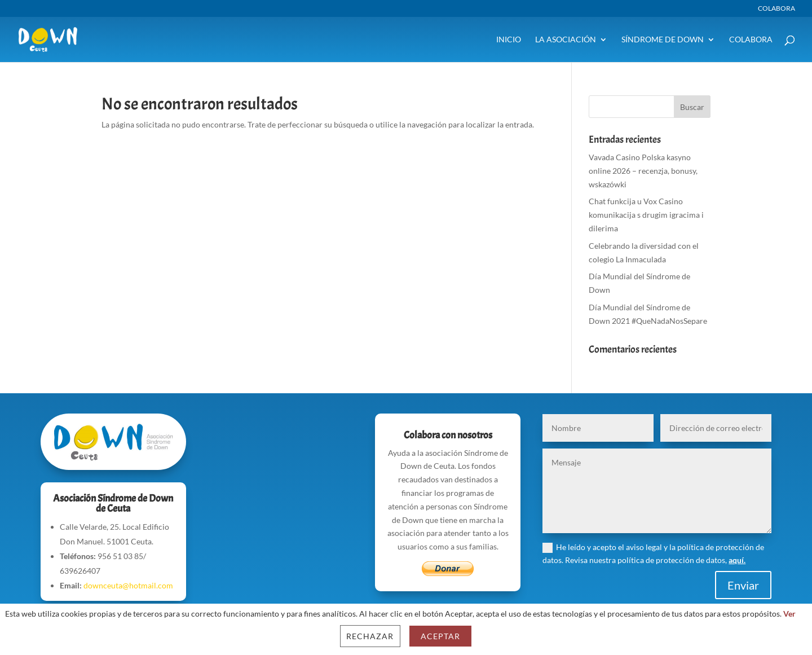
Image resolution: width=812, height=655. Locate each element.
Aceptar (440, 636)
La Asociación (566, 40)
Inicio (509, 40)
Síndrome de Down (663, 40)
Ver (789, 614)
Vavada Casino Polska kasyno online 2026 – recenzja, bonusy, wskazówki (643, 171)
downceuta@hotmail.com (128, 585)
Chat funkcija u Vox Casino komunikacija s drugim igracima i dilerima (646, 215)
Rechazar (370, 636)
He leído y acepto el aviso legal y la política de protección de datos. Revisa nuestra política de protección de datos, (653, 554)
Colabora (776, 9)
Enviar (743, 585)
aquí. (737, 560)
